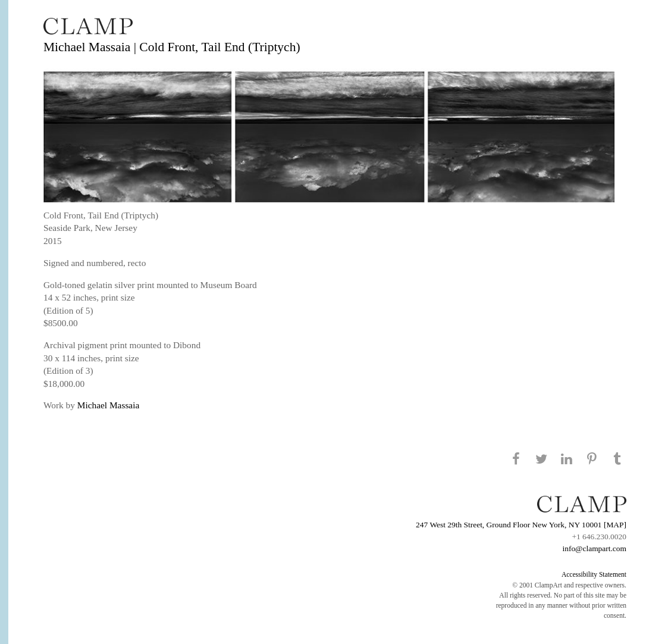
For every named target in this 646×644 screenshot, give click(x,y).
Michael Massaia (109, 405)
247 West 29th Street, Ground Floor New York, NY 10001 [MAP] (521, 525)
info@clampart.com (594, 548)
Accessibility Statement (594, 574)
